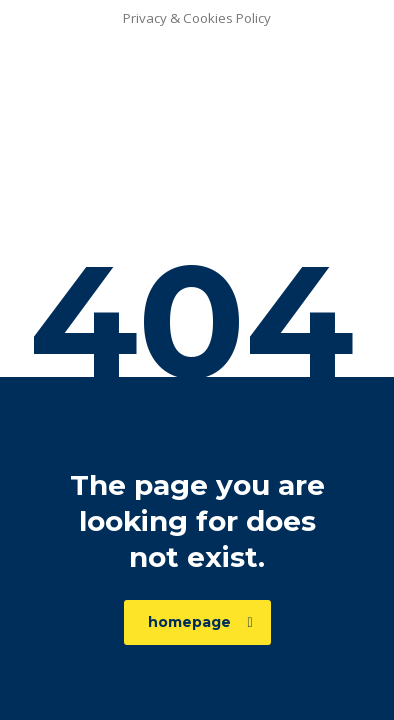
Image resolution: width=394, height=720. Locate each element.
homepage (200, 622)
